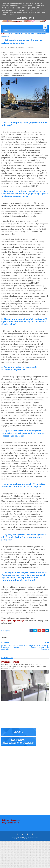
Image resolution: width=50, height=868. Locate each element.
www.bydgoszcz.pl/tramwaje (14, 649)
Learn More (22, 18)
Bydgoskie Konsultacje (31, 865)
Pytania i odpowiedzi (11, 690)
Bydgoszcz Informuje (11, 850)
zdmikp (11, 36)
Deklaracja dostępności (11, 848)
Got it (32, 18)
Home (4, 36)
